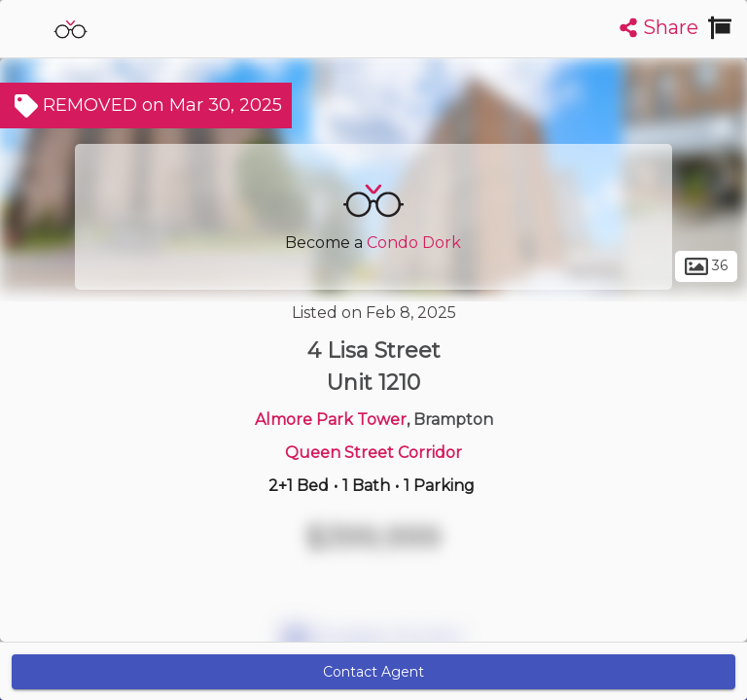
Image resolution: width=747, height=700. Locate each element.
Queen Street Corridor (373, 453)
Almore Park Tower (331, 420)
